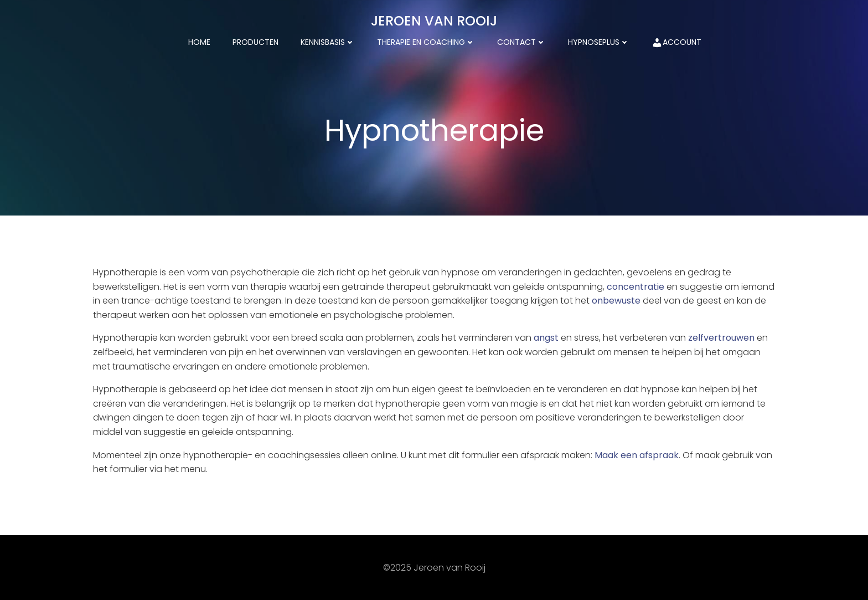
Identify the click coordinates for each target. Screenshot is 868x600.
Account (676, 42)
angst (546, 338)
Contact (521, 42)
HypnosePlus (599, 42)
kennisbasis (328, 42)
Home (199, 42)
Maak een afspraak (637, 455)
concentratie (635, 287)
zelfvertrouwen (721, 338)
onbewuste (616, 301)
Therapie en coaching (426, 42)
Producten (255, 42)
